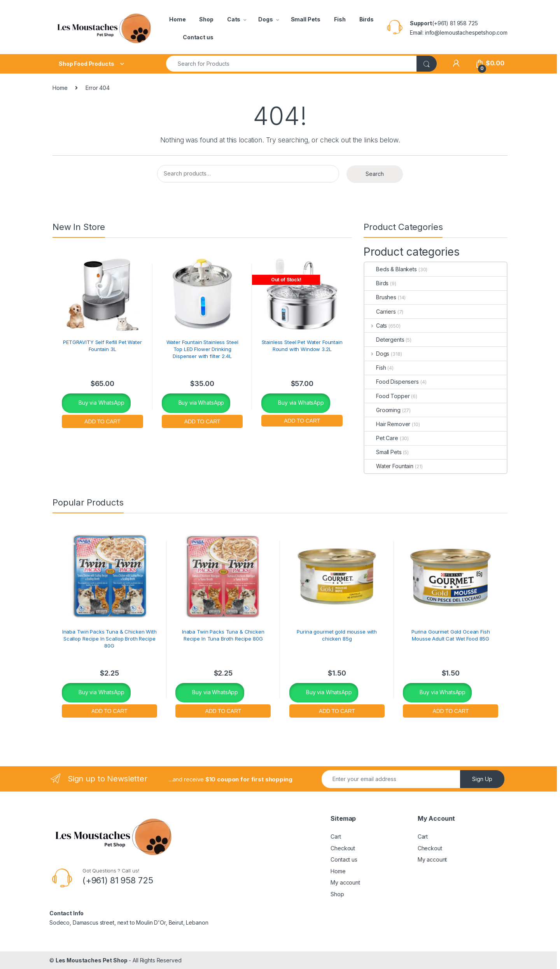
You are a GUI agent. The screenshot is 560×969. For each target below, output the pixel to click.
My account (345, 882)
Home (177, 19)
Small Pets (306, 19)
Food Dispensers (392, 382)
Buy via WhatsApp (101, 403)
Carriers (380, 312)
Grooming (382, 410)
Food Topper (387, 396)
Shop (206, 19)
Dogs (265, 19)
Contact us (198, 37)
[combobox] (291, 64)
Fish (340, 19)
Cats (234, 19)
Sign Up (482, 779)
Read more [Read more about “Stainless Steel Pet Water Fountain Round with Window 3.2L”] (302, 420)
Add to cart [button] (102, 420)
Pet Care (381, 438)
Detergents (384, 340)
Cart (336, 836)
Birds (367, 19)
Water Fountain (389, 466)
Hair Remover (387, 424)
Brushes (380, 297)
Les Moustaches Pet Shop (92, 960)
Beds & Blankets (391, 269)
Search (375, 174)
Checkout (343, 848)
